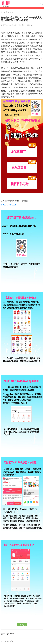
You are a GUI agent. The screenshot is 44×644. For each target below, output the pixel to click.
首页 (11, 12)
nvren (12, 634)
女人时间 (10, 641)
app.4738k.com (9, 205)
